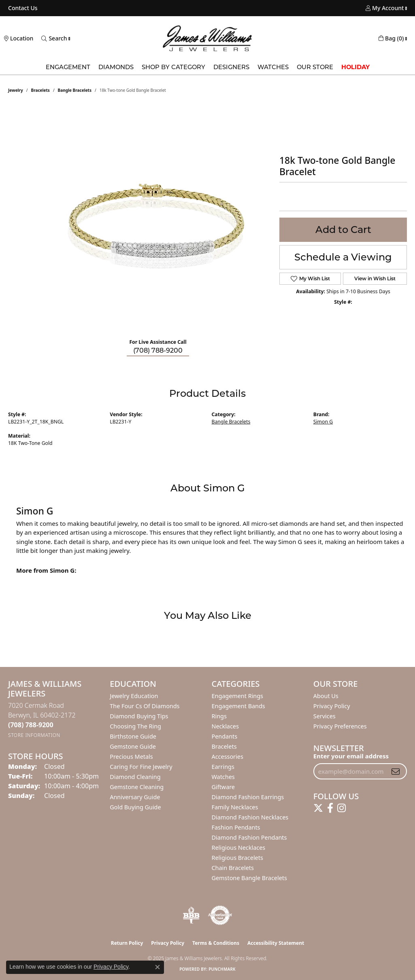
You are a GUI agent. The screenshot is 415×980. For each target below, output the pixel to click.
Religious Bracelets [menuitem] (237, 858)
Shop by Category (173, 67)
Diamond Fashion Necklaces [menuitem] (250, 817)
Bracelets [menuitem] (224, 746)
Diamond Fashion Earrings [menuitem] (248, 797)
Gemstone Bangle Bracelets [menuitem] (249, 878)
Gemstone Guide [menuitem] (133, 746)
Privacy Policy (332, 706)
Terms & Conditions (216, 943)
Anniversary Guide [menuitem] (135, 797)
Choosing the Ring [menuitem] (135, 726)
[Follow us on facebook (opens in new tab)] (330, 808)
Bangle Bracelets (75, 90)
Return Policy (127, 943)
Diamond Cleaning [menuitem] (135, 777)
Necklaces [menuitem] (225, 726)
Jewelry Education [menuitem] (134, 696)
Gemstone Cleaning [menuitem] (137, 787)
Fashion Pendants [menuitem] (236, 827)
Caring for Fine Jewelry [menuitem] (141, 767)
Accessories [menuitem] (228, 757)
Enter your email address (351, 756)
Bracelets (40, 90)
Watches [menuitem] (223, 777)
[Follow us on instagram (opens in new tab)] (342, 808)
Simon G (323, 422)
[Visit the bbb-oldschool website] (191, 915)
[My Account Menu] (385, 8)
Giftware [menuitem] (223, 787)
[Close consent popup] (157, 967)
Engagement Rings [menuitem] (238, 696)
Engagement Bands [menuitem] (238, 706)
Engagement (68, 67)
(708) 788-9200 (158, 350)
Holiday (355, 67)
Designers (231, 67)
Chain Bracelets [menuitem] (233, 868)
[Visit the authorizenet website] (220, 915)
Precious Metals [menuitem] (131, 757)
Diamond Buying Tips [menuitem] (139, 716)
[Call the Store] (31, 725)
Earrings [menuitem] (223, 767)
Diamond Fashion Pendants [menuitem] (249, 837)
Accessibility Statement (276, 943)
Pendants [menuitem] (225, 736)
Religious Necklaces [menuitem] (239, 848)
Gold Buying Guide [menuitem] (135, 807)
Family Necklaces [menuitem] (235, 807)
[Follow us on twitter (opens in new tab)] (318, 808)
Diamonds (116, 67)
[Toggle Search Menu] (54, 38)
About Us (326, 696)
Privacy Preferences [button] (340, 726)
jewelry (16, 90)
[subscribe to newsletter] (396, 771)
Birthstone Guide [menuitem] (133, 736)
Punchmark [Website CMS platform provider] (222, 969)
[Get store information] (34, 735)
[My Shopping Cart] (391, 38)
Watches (273, 67)
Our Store (315, 67)
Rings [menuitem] (219, 716)
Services (325, 716)
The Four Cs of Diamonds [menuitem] (145, 706)
